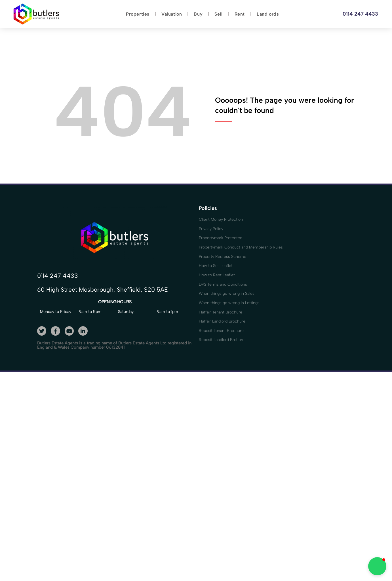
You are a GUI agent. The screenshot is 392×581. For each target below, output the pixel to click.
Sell (218, 14)
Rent (240, 14)
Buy (198, 14)
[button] (377, 566)
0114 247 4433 (360, 14)
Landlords (268, 14)
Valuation (172, 14)
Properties (138, 14)
